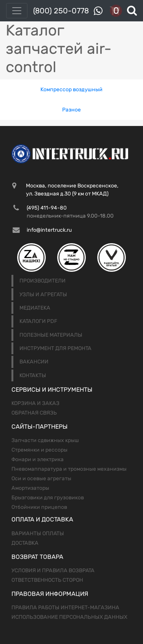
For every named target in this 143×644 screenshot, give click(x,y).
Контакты (33, 375)
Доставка (25, 543)
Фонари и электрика (38, 459)
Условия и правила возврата (53, 571)
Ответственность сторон (47, 580)
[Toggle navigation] (17, 11)
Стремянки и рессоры (39, 450)
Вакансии (34, 362)
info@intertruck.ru (49, 230)
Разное (71, 110)
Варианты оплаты (38, 533)
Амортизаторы (30, 488)
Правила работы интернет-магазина (65, 608)
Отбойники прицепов (39, 507)
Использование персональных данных (69, 617)
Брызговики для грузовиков (48, 498)
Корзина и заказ (35, 403)
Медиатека (35, 308)
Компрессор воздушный (71, 90)
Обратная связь (34, 413)
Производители (43, 281)
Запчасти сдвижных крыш (45, 440)
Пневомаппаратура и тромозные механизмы (69, 469)
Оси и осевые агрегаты (41, 479)
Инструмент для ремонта (55, 348)
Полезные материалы (51, 335)
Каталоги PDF (38, 321)
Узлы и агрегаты (43, 295)
